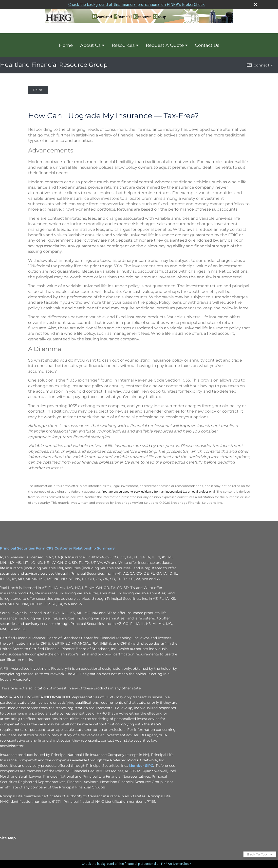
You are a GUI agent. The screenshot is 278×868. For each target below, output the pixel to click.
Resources (123, 45)
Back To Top (260, 854)
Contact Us (207, 45)
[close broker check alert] (255, 4)
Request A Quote (165, 45)
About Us (90, 45)
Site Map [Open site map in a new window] (8, 838)
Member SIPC (141, 766)
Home (66, 45)
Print (38, 90)
